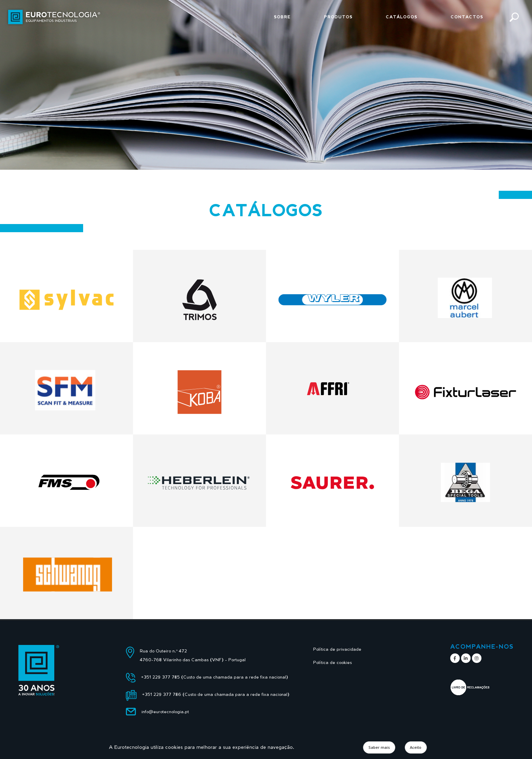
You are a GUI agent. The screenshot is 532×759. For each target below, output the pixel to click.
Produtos (338, 17)
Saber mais (379, 747)
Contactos (467, 17)
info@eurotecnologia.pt (165, 712)
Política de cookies (332, 662)
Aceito (416, 747)
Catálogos (402, 17)
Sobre (282, 17)
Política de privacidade (337, 649)
